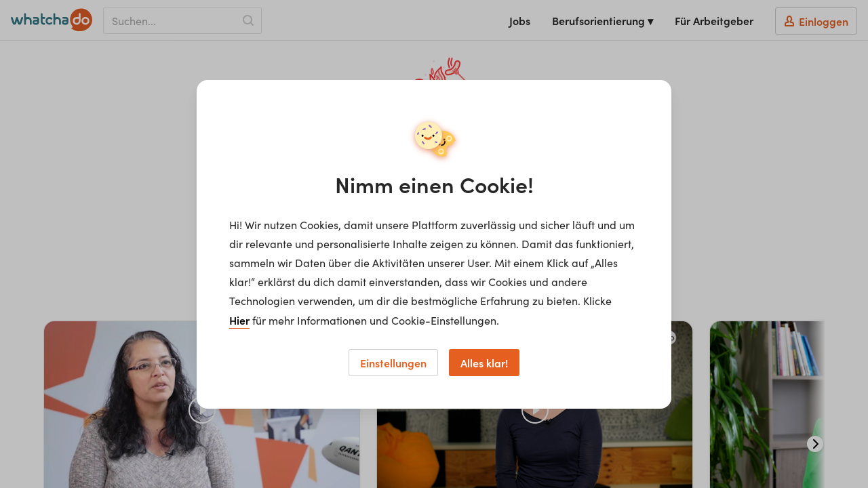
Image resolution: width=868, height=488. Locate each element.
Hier (239, 320)
